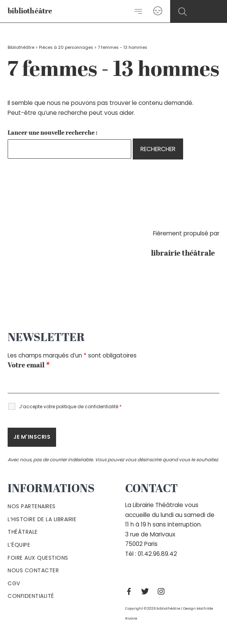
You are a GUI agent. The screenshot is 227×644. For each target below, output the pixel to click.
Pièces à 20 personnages (66, 47)
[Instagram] (163, 591)
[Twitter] (147, 591)
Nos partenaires (32, 506)
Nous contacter (33, 570)
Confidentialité (31, 596)
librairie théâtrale (185, 254)
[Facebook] (131, 591)
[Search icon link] (183, 12)
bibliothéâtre (30, 12)
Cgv (14, 583)
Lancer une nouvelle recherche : (52, 133)
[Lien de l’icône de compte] (158, 11)
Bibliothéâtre (21, 47)
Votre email (29, 365)
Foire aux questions (38, 558)
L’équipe (19, 545)
